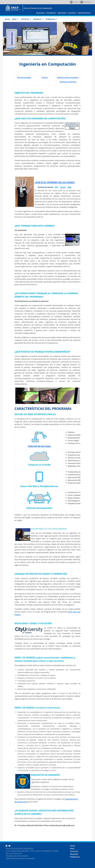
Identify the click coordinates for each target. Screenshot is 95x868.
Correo (74, 2)
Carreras (74, 851)
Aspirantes (40, 13)
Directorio (86, 2)
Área (72, 849)
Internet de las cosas (39, 446)
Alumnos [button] (38, 19)
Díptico (45, 77)
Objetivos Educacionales (67, 77)
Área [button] (15, 19)
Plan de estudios (24, 77)
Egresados (62, 13)
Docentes (72, 13)
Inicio (7, 19)
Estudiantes (51, 13)
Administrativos (84, 13)
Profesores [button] (51, 19)
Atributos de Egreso (68, 82)
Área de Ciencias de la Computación (38, 8)
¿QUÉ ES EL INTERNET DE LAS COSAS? (55, 182)
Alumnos (74, 854)
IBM (56, 187)
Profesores (75, 857)
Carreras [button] (25, 19)
